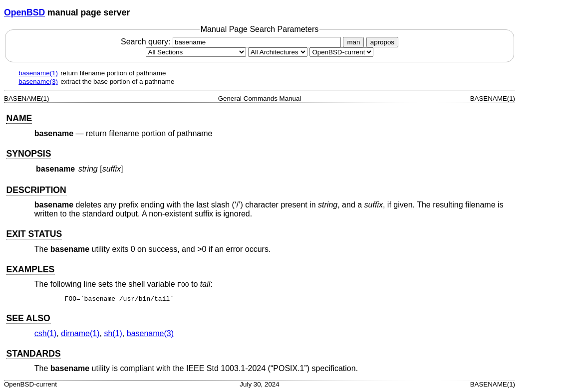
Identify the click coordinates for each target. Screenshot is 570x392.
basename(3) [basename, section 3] (150, 333)
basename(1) (38, 73)
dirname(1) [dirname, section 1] (80, 333)
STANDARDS (33, 354)
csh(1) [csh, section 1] (45, 333)
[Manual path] (341, 52)
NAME (19, 118)
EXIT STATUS (34, 234)
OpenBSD (24, 12)
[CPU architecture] (278, 52)
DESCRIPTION (36, 190)
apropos (382, 42)
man (353, 42)
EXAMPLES (30, 269)
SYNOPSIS (28, 154)
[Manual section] (196, 52)
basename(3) (38, 82)
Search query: (232, 42)
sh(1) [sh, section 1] (113, 333)
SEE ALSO (28, 318)
